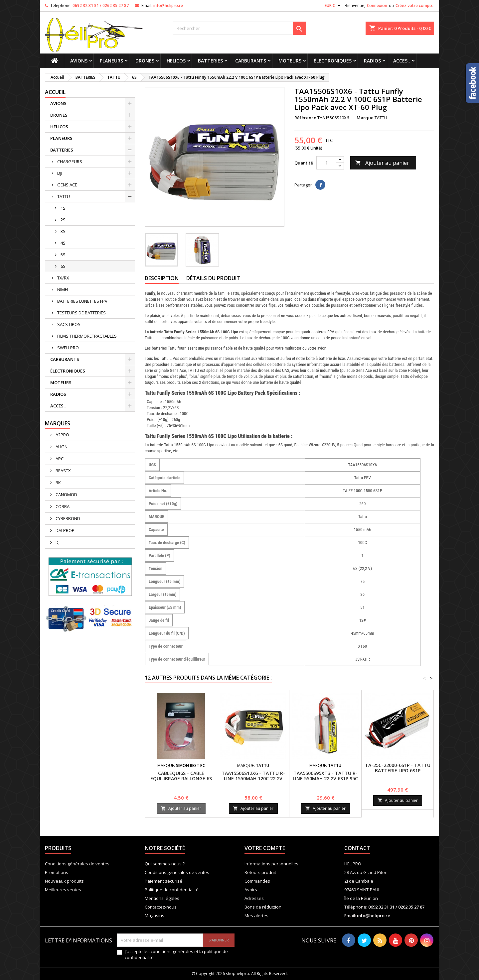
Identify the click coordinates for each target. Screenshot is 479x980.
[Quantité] (326, 163)
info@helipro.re (168, 5)
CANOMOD (66, 494)
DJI (60, 173)
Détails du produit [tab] (213, 278)
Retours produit (260, 872)
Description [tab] (162, 278)
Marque (365, 118)
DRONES (145, 61)
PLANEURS (111, 61)
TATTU (64, 196)
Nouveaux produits (64, 881)
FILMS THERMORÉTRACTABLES (87, 336)
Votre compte (265, 848)
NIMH (63, 289)
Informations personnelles (271, 864)
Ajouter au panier (382, 163)
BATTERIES (210, 61)
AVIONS (79, 61)
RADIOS (372, 61)
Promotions (57, 872)
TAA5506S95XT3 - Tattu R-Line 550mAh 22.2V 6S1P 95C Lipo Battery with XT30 (325, 778)
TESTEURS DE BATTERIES (81, 313)
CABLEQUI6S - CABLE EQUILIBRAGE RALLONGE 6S (181, 776)
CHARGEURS (70, 162)
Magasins (155, 916)
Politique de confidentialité (172, 890)
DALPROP (65, 530)
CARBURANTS (251, 61)
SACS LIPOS (69, 324)
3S (63, 231)
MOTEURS (290, 61)
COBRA (62, 506)
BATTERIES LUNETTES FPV (82, 301)
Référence (305, 118)
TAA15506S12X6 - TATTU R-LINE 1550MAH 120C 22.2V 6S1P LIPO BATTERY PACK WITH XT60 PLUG (253, 781)
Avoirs (251, 890)
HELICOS (176, 61)
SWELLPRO (68, 348)
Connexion (377, 5)
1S (63, 208)
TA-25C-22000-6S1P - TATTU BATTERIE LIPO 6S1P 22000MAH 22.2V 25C (398, 770)
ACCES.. (402, 61)
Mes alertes (256, 916)
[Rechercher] (239, 28)
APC (59, 459)
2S (63, 220)
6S (63, 266)
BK (58, 483)
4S (63, 243)
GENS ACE (67, 185)
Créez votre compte (414, 5)
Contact (357, 848)
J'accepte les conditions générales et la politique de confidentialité (176, 954)
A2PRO (62, 435)
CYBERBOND (67, 518)
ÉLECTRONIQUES (333, 61)
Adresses (254, 898)
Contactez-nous (161, 907)
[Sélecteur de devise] (333, 6)
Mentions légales (162, 898)
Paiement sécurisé (163, 881)
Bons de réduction (263, 907)
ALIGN (61, 447)
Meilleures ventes (63, 890)
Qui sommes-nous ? (165, 864)
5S (63, 255)
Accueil (55, 92)
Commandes (257, 881)
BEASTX (63, 471)
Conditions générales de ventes (77, 864)
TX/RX (63, 278)
